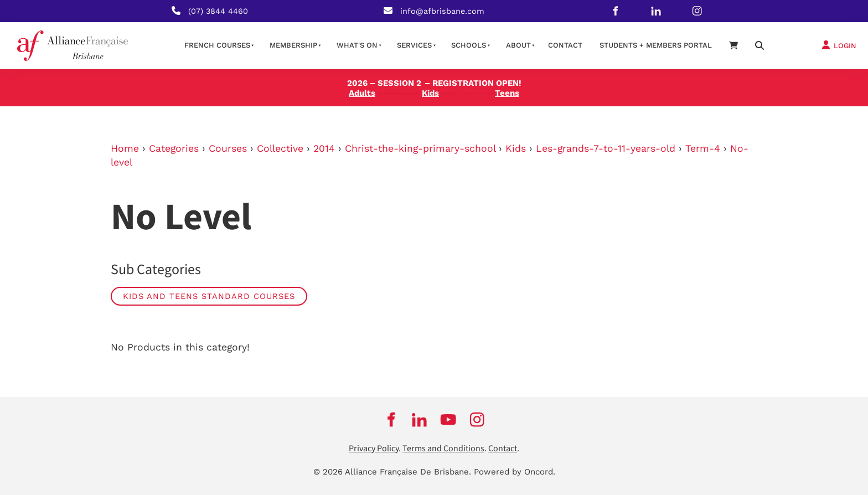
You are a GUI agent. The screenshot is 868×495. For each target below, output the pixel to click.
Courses (228, 148)
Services (414, 45)
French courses (217, 45)
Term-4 (703, 148)
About (518, 45)
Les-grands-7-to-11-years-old (606, 148)
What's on (357, 45)
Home (125, 148)
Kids (516, 148)
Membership (293, 45)
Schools (469, 45)
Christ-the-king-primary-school (420, 148)
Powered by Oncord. (515, 472)
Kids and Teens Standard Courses (209, 296)
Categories (174, 148)
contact (565, 45)
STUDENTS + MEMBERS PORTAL (656, 45)
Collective (280, 148)
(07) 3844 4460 (218, 11)
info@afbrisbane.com (442, 11)
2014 (324, 148)
